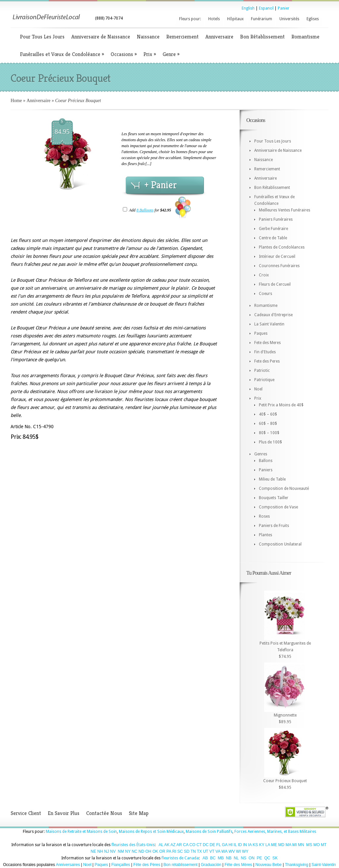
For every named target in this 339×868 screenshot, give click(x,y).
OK (155, 851)
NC (135, 851)
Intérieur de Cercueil (277, 257)
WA (224, 851)
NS (243, 858)
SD (187, 851)
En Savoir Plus (64, 813)
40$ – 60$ (268, 414)
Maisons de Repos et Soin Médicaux (151, 832)
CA (186, 845)
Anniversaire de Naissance (101, 37)
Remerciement (182, 37)
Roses (264, 516)
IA (250, 845)
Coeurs (266, 294)
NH (100, 851)
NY (128, 851)
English (248, 8)
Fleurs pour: (190, 19)
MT (324, 845)
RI (174, 851)
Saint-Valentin (324, 865)
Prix (150, 54)
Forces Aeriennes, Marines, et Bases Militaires (275, 832)
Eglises (313, 19)
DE (212, 845)
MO (316, 845)
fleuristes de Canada (180, 858)
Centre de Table (273, 238)
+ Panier (161, 185)
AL (161, 845)
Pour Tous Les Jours (42, 37)
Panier (284, 8)
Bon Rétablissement (262, 37)
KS (255, 845)
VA (218, 851)
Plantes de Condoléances (282, 247)
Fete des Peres (267, 361)
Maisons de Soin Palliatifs (209, 832)
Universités (289, 19)
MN (301, 845)
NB (229, 858)
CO (192, 845)
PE (259, 858)
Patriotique (264, 380)
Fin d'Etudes (265, 352)
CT (199, 845)
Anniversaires (68, 865)
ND (141, 851)
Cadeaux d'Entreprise (273, 315)
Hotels (214, 19)
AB (205, 858)
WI (239, 851)
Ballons (266, 461)
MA (288, 845)
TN (193, 851)
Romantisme (305, 37)
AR (179, 845)
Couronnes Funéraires (279, 266)
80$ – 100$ (269, 433)
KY (262, 845)
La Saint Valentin (269, 324)
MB (221, 858)
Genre (171, 54)
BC (213, 858)
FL (218, 845)
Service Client (26, 813)
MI (294, 845)
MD (281, 845)
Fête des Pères (147, 865)
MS (309, 845)
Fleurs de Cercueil (275, 284)
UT (206, 851)
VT (212, 851)
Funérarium (262, 19)
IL (235, 845)
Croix (264, 275)
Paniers (266, 470)
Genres (261, 454)
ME (274, 845)
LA (268, 845)
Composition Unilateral (280, 544)
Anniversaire (219, 37)
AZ (173, 845)
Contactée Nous (104, 813)
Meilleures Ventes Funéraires (285, 210)
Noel (258, 389)
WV (232, 851)
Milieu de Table (272, 479)
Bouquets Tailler (274, 498)
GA (225, 845)
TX (199, 851)
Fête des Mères (238, 865)
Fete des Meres (267, 343)
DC (206, 845)
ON (252, 858)
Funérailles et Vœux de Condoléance (62, 54)
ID (240, 845)
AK (167, 845)
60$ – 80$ (268, 424)
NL (236, 858)
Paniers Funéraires (276, 219)
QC (267, 858)
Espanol (266, 8)
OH (148, 851)
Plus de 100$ (270, 442)
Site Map (139, 813)
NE (94, 851)
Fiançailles (121, 865)
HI (230, 845)
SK (275, 858)
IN (245, 845)
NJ (106, 851)
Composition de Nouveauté (284, 489)
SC (180, 851)
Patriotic (262, 371)
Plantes (266, 535)
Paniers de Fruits (274, 526)
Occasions (124, 54)
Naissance (148, 37)
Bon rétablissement (181, 865)
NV (113, 851)
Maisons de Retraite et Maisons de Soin (81, 832)
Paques (261, 333)
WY (245, 851)
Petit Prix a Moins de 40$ (281, 405)
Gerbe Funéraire (273, 229)
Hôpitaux (235, 19)
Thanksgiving (296, 865)
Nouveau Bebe (268, 865)
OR (162, 851)
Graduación (211, 865)
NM (121, 851)
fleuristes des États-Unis (133, 845)
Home (16, 101)
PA (169, 851)
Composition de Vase (278, 507)
